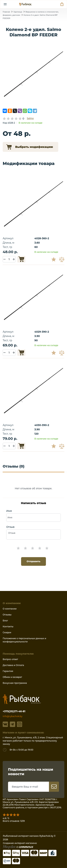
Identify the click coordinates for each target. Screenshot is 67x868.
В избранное (55, 259)
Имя (9, 511)
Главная (6, 12)
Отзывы (7, 615)
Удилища (18, 12)
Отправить (33, 561)
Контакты (8, 626)
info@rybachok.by (13, 716)
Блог (5, 621)
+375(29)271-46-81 (14, 711)
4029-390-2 (42, 332)
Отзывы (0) (14, 466)
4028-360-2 (42, 238)
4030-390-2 (42, 425)
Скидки (7, 632)
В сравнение (62, 259)
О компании (10, 609)
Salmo (30, 118)
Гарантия (8, 671)
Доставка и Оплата (13, 665)
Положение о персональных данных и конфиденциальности (24, 640)
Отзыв (10, 527)
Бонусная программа (15, 683)
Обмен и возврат (12, 677)
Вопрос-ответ (10, 659)
